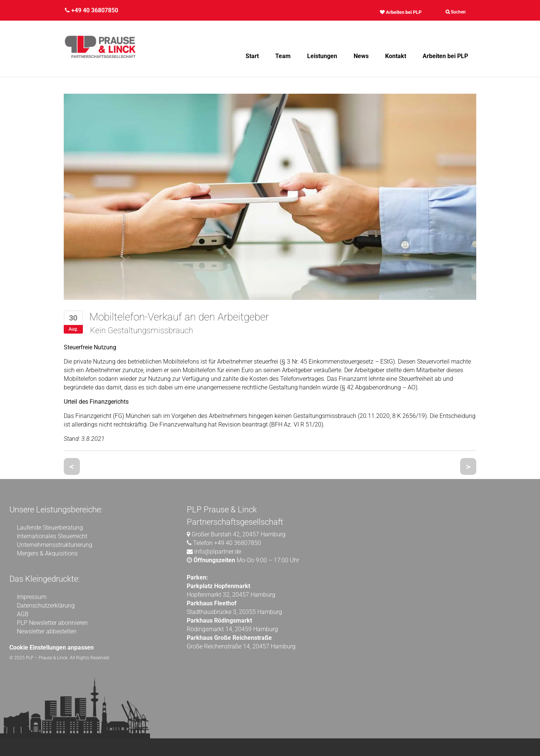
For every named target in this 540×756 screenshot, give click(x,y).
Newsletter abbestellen (47, 631)
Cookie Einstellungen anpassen (52, 647)
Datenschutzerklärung (46, 606)
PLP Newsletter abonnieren (52, 623)
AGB (23, 614)
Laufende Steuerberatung (50, 528)
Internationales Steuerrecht (52, 536)
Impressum (32, 597)
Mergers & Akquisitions (47, 553)
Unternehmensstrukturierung (55, 545)
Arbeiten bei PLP (401, 12)
